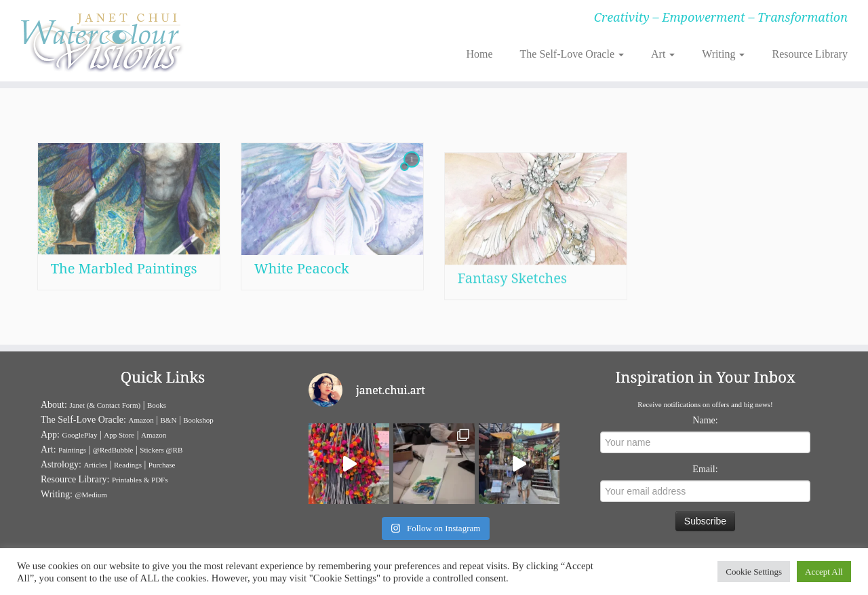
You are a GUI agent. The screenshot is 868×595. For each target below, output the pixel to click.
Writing (723, 54)
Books (157, 405)
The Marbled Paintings (124, 268)
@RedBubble (113, 450)
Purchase (162, 465)
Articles (95, 465)
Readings (128, 465)
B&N (169, 420)
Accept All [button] (824, 572)
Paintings (72, 450)
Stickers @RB (161, 450)
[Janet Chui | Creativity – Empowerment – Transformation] (100, 41)
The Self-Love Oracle (572, 54)
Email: (705, 469)
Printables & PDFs (140, 480)
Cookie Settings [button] (754, 572)
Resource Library (810, 54)
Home (479, 54)
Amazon (141, 420)
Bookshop (198, 420)
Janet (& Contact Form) (105, 405)
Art (663, 54)
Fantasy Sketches (512, 315)
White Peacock (302, 274)
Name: (705, 420)
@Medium (91, 495)
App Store (119, 435)
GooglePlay (80, 435)
